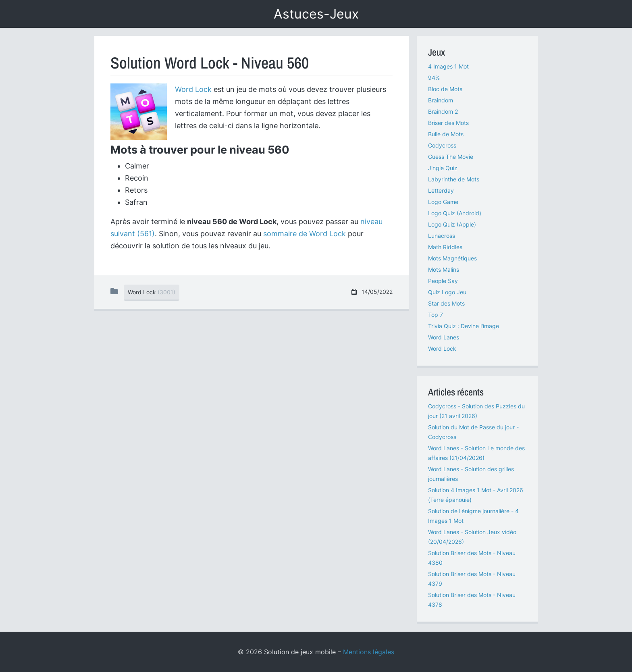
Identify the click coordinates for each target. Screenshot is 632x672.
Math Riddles (445, 247)
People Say (443, 281)
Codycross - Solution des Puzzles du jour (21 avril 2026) (476, 411)
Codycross (442, 145)
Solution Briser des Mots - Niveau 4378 (472, 600)
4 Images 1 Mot (448, 66)
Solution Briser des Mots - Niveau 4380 (472, 558)
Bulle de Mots (446, 134)
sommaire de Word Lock (305, 234)
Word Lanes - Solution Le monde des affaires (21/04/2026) (476, 453)
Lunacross (442, 236)
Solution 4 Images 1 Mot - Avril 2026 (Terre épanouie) (476, 495)
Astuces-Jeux (316, 14)
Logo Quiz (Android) (455, 213)
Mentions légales (369, 652)
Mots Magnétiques (452, 258)
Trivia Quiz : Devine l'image (464, 326)
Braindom (441, 100)
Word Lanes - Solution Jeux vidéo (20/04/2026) (472, 537)
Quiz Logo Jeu (447, 292)
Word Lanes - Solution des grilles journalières (471, 474)
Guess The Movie (451, 157)
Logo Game (443, 202)
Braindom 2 (443, 111)
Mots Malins (444, 269)
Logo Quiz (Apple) (452, 224)
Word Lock (193, 89)
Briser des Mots (448, 123)
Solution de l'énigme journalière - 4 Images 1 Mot (473, 516)
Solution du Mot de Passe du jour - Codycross (473, 432)
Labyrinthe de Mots (454, 179)
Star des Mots (446, 303)
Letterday (441, 190)
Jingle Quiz (443, 168)
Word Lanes (444, 337)
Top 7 (436, 315)
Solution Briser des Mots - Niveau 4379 (472, 579)
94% (434, 78)
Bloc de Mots (445, 89)
